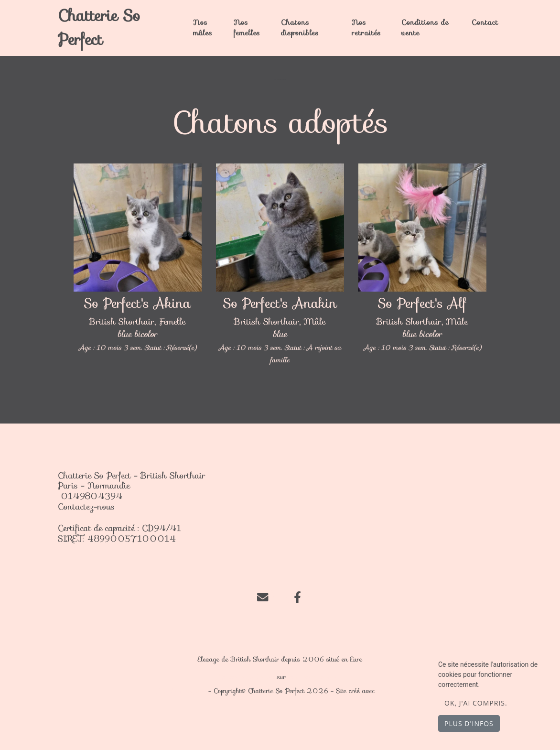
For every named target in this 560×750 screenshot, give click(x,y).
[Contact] (263, 596)
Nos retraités (366, 27)
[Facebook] (297, 596)
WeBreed (391, 691)
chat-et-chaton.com (315, 677)
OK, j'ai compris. (476, 703)
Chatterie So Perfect (99, 28)
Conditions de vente (425, 27)
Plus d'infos (469, 723)
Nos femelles (247, 27)
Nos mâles (203, 27)
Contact (485, 22)
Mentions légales (181, 691)
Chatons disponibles (300, 27)
